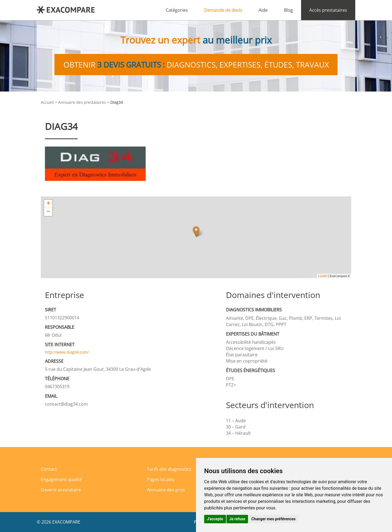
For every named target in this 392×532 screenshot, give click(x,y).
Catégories (177, 10)
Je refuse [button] (237, 519)
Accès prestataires (328, 10)
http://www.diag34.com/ (67, 352)
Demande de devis (223, 10)
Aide (263, 10)
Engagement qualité (61, 479)
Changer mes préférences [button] (274, 519)
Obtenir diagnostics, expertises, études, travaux (196, 65)
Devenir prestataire (61, 490)
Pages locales (161, 479)
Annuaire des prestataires (82, 102)
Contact (49, 469)
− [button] (48, 212)
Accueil (47, 102)
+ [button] (48, 204)
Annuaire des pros (166, 490)
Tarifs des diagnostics (169, 469)
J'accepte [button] (215, 519)
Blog (288, 10)
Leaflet (323, 276)
